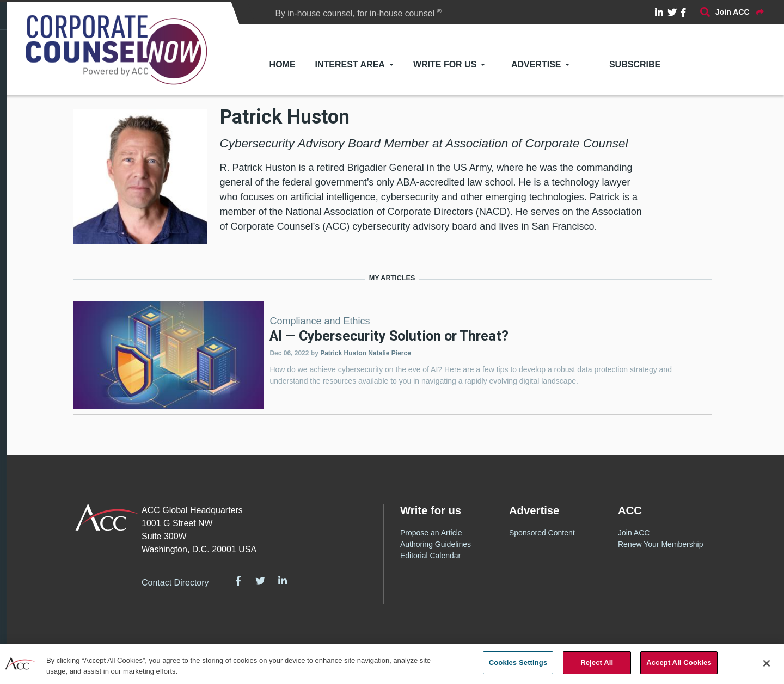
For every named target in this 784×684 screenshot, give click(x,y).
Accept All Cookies (679, 663)
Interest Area (350, 64)
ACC (108, 517)
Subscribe (635, 64)
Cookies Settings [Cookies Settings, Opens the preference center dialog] (518, 663)
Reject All (597, 663)
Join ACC (634, 533)
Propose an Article (431, 533)
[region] (392, 664)
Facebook (238, 581)
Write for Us (445, 64)
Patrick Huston (343, 353)
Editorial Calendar (430, 556)
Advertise (536, 64)
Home (283, 64)
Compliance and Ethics (320, 321)
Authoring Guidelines (436, 544)
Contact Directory (175, 583)
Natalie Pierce (390, 353)
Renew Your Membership (660, 544)
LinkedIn (283, 581)
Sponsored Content (542, 533)
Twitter (260, 581)
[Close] (767, 663)
